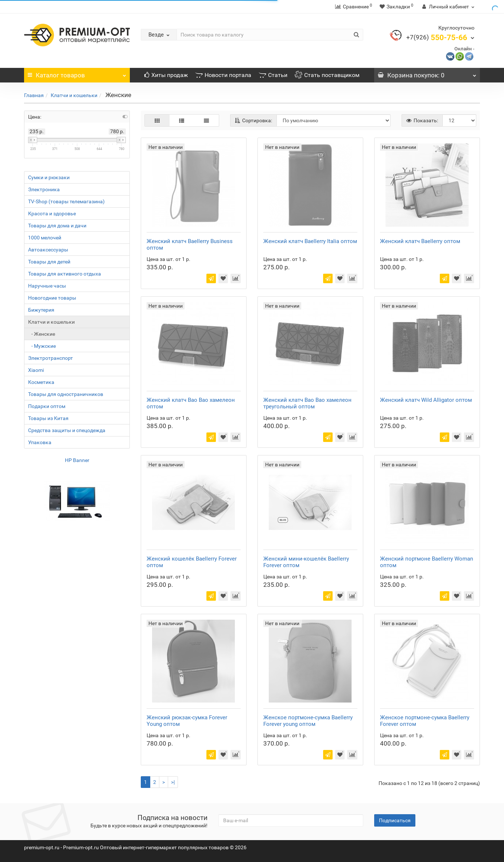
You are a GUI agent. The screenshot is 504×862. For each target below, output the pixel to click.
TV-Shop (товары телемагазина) (66, 201)
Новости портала (223, 75)
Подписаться (395, 820)
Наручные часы (47, 286)
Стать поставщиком (327, 75)
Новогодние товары (52, 298)
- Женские (42, 334)
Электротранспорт (51, 358)
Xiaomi (36, 370)
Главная (34, 95)
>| (173, 782)
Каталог (77, 73)
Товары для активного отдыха (65, 274)
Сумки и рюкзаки (49, 177)
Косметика (41, 382)
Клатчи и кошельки (74, 95)
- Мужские (42, 346)
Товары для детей (49, 262)
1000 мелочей (45, 238)
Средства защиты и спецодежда (67, 430)
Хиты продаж (166, 75)
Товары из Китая (48, 418)
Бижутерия (41, 310)
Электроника (44, 189)
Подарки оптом (47, 406)
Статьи (273, 75)
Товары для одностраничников (66, 394)
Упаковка (40, 442)
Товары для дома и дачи (57, 226)
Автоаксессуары (48, 250)
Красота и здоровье (52, 213)
